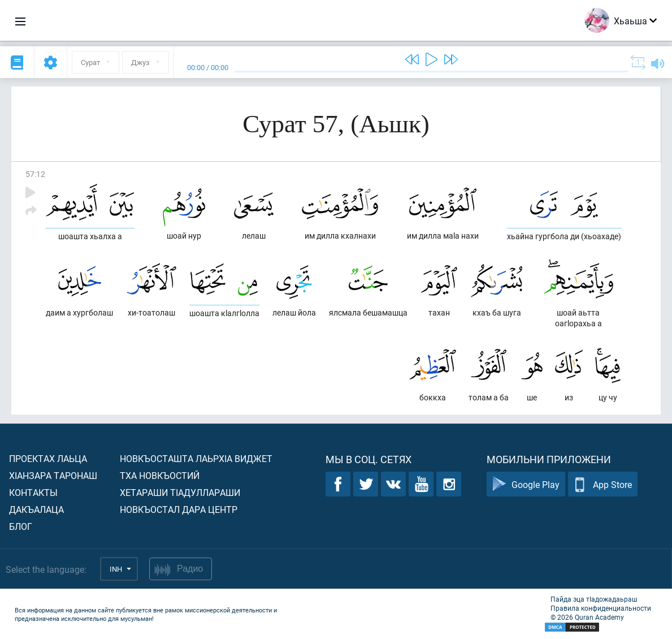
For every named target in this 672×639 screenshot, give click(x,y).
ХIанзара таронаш (53, 475)
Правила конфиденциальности (601, 608)
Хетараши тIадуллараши (180, 492)
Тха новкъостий (160, 475)
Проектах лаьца (48, 458)
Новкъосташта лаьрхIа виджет (196, 458)
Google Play (526, 484)
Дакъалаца (36, 509)
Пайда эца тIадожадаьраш (594, 599)
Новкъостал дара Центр (179, 509)
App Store (603, 484)
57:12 (35, 174)
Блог (21, 526)
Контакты (33, 492)
